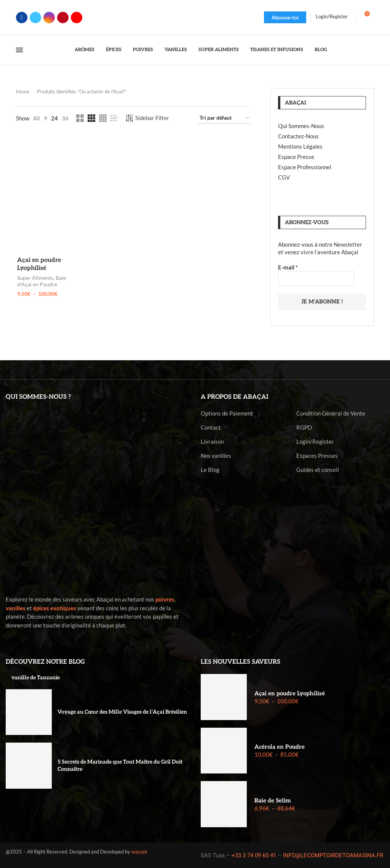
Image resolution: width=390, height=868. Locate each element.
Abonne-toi (285, 17)
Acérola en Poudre (280, 746)
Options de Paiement (227, 413)
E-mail (288, 267)
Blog (321, 50)
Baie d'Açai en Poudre (40, 281)
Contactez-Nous (298, 136)
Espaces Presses (317, 455)
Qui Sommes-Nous (301, 126)
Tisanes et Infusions (277, 50)
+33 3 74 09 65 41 (254, 855)
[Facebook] (22, 18)
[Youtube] (77, 18)
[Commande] (224, 118)
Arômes (85, 50)
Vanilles (176, 50)
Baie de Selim (273, 800)
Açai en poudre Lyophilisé (290, 693)
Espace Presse (296, 157)
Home (23, 91)
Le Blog (210, 469)
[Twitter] (35, 18)
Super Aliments (219, 50)
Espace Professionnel (305, 167)
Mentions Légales (300, 146)
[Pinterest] (63, 18)
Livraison (212, 441)
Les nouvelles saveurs (241, 662)
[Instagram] (49, 18)
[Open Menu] (19, 50)
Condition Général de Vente (331, 413)
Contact (211, 427)
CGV (284, 177)
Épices (114, 50)
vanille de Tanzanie (36, 677)
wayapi (139, 851)
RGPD (304, 427)
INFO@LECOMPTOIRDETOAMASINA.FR (333, 855)
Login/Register (315, 441)
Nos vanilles (216, 455)
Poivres (143, 50)
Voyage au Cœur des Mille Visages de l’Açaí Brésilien (122, 712)
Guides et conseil (318, 469)
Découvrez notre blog (45, 662)
